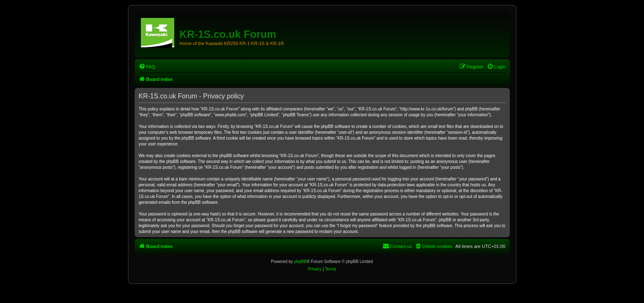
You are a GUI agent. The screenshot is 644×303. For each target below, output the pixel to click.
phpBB (301, 262)
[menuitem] (147, 67)
